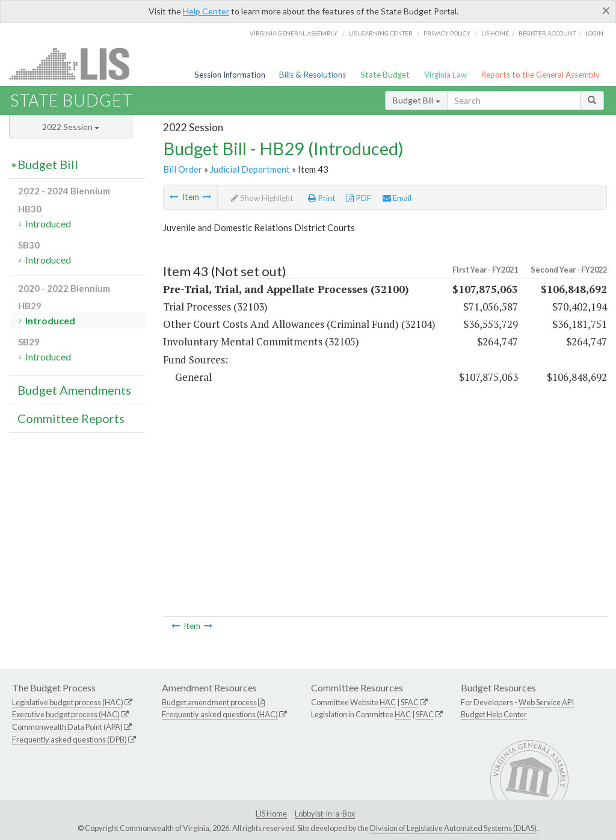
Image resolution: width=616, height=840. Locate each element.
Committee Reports (71, 418)
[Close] (606, 10)
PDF (359, 198)
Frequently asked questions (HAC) (220, 714)
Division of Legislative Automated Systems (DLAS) (453, 828)
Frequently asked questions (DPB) (69, 740)
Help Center (206, 11)
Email (397, 198)
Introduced (48, 224)
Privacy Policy (447, 33)
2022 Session (71, 127)
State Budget (385, 75)
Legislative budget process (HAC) (68, 702)
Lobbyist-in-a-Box (325, 814)
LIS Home (271, 814)
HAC (388, 702)
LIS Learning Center (381, 33)
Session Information (230, 75)
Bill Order (183, 169)
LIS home (495, 33)
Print (322, 198)
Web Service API (546, 702)
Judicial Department (250, 169)
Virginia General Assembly (294, 33)
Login (594, 33)
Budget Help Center (494, 714)
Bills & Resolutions (313, 75)
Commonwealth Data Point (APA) (67, 727)
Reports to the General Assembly (540, 75)
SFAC (410, 702)
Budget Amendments (74, 390)
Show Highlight (262, 198)
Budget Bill (417, 100)
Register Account (547, 33)
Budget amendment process (209, 702)
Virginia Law (445, 75)
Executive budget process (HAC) (66, 714)
